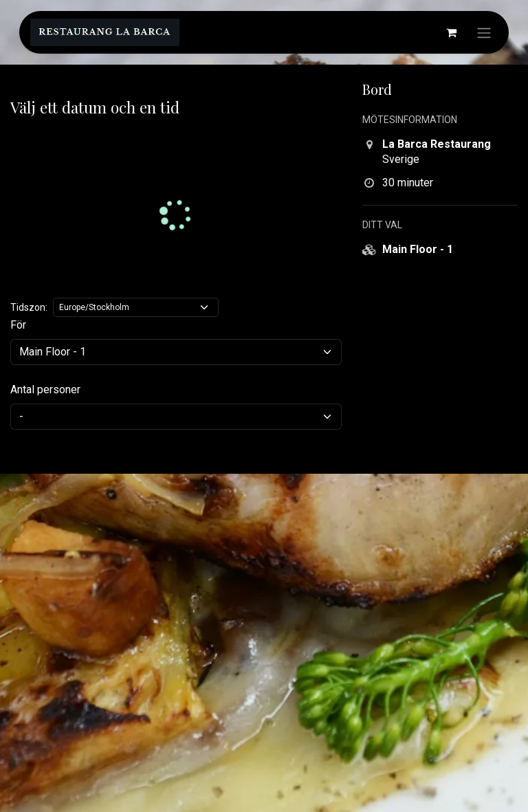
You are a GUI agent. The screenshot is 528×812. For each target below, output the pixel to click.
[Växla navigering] (484, 32)
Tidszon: (29, 307)
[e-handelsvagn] (451, 32)
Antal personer (45, 389)
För (18, 325)
